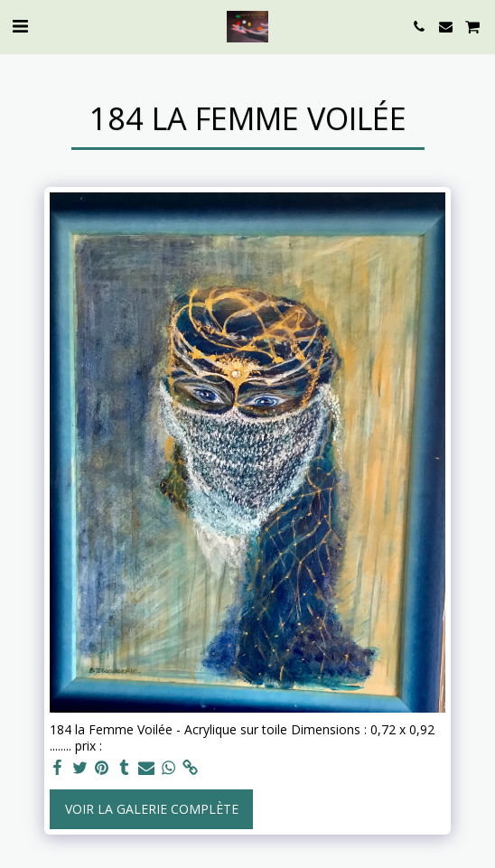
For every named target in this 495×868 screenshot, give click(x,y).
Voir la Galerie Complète (152, 809)
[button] (20, 26)
